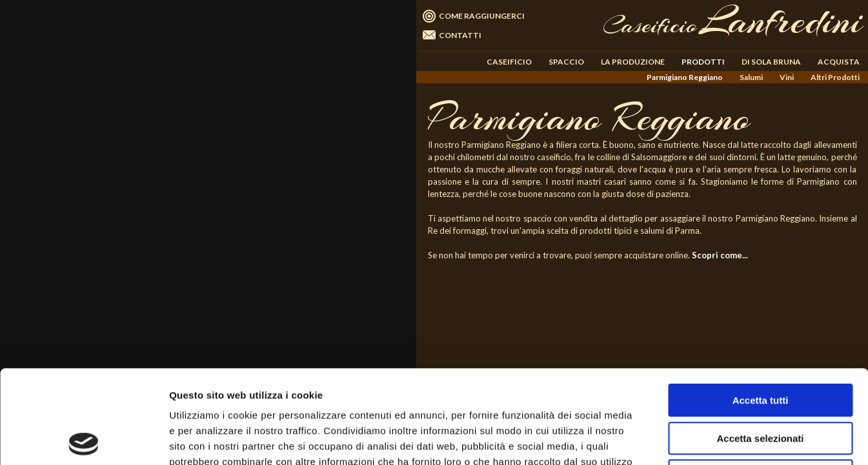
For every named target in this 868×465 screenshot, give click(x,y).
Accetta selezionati (760, 345)
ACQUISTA (839, 62)
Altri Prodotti (835, 77)
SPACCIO (566, 62)
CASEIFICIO (509, 62)
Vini (787, 77)
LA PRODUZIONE (633, 62)
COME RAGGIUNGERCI (482, 16)
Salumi (751, 77)
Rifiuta (761, 383)
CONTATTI (460, 35)
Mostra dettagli (679, 439)
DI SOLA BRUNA (771, 62)
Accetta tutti (761, 307)
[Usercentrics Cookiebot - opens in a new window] (84, 440)
